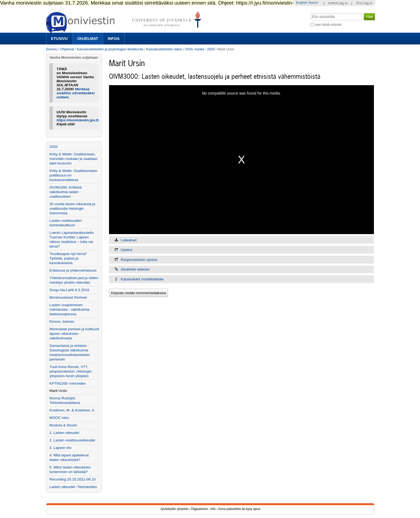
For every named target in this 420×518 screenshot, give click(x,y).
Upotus (127, 250)
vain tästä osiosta (328, 25)
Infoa (114, 39)
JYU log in (364, 3)
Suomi (313, 3)
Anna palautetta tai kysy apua (239, 509)
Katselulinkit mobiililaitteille (142, 279)
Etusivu (59, 39)
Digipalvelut (199, 509)
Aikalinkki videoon (135, 269)
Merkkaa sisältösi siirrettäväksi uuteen (76, 93)
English (302, 3)
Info (213, 509)
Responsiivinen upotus (139, 260)
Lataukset (129, 240)
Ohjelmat (88, 39)
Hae (310, 13)
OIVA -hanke (195, 49)
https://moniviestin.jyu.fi (77, 120)
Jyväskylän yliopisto (174, 509)
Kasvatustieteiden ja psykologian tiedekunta (110, 49)
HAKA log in (338, 3)
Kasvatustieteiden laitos (164, 49)
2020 (211, 49)
